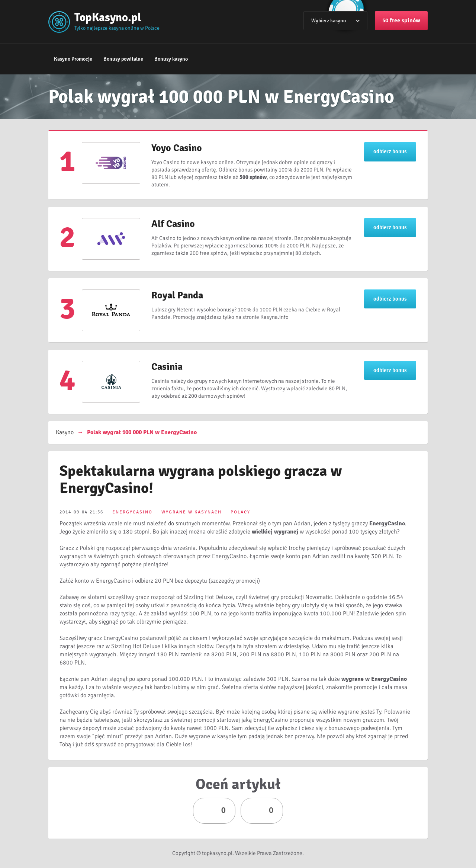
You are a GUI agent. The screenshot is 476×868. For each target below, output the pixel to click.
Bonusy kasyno (171, 59)
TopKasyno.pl (108, 17)
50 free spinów (401, 20)
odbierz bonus (390, 151)
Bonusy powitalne (123, 59)
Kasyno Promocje (73, 59)
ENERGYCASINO (132, 512)
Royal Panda (177, 295)
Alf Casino (173, 224)
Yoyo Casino (177, 148)
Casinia (167, 367)
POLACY (240, 512)
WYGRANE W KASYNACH (192, 512)
